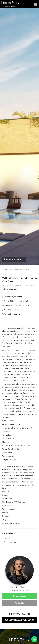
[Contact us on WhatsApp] (34, 639)
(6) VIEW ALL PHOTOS (14, 259)
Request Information (22, 269)
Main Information (8, 269)
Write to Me (19, 596)
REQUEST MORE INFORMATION (19, 620)
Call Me (19, 603)
